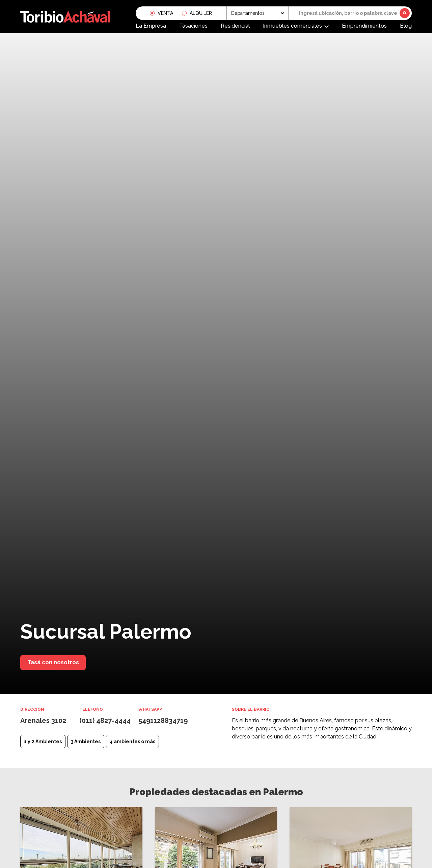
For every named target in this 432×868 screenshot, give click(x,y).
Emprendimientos (364, 26)
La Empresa (151, 26)
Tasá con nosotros (53, 662)
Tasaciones (193, 26)
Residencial (235, 26)
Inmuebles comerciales (292, 26)
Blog (406, 26)
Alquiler (201, 13)
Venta (165, 13)
